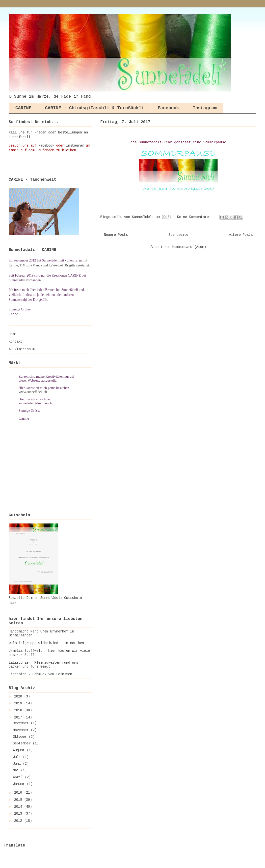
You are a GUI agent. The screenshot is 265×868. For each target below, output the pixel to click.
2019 (19, 703)
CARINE (23, 108)
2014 (19, 807)
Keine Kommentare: (195, 217)
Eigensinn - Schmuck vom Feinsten (40, 674)
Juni (18, 764)
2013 (19, 814)
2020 (19, 696)
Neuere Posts (116, 235)
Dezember (22, 723)
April (19, 777)
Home (13, 334)
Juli (18, 757)
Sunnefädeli (20, 137)
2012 (19, 821)
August (20, 750)
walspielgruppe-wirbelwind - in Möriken (46, 643)
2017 (19, 717)
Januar (20, 784)
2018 (19, 710)
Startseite (178, 235)
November (22, 730)
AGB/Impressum (22, 349)
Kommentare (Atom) (189, 247)
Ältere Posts (241, 235)
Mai (17, 770)
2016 (19, 793)
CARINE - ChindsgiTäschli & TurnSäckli (95, 108)
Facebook (168, 108)
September (23, 743)
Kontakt (16, 342)
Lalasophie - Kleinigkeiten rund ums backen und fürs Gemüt (43, 665)
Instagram (205, 108)
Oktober (21, 737)
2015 (19, 800)
